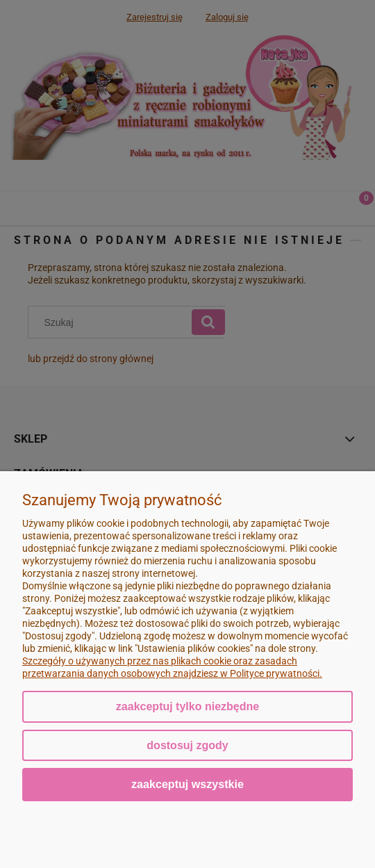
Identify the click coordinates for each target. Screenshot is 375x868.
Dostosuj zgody (187, 745)
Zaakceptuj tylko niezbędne (187, 706)
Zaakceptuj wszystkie (187, 784)
